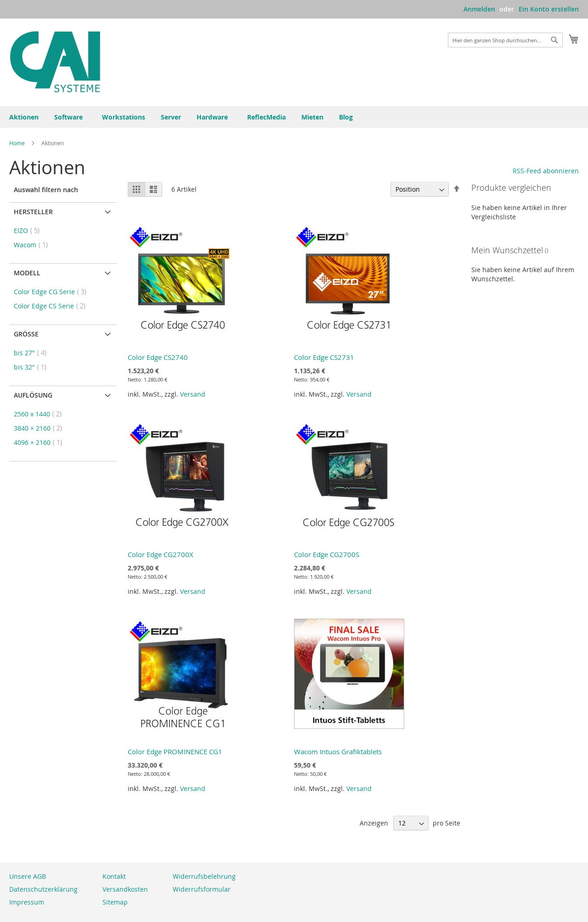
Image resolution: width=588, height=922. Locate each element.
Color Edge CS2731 (324, 357)
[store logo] (55, 62)
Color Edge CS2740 (158, 357)
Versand (193, 394)
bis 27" (33, 353)
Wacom (34, 245)
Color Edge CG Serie (53, 292)
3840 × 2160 (41, 428)
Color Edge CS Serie (52, 306)
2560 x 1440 (40, 414)
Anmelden (479, 9)
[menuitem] (348, 117)
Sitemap (115, 902)
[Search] (554, 40)
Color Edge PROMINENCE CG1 (175, 751)
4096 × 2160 (41, 442)
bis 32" (33, 367)
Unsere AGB (28, 876)
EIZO (29, 230)
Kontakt (114, 876)
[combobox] (505, 40)
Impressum (27, 902)
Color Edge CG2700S (327, 554)
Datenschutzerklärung (43, 889)
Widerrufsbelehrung (204, 876)
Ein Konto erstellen (549, 9)
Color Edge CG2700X (161, 554)
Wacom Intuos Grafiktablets (338, 751)
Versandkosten (125, 889)
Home (18, 143)
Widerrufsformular (202, 889)
